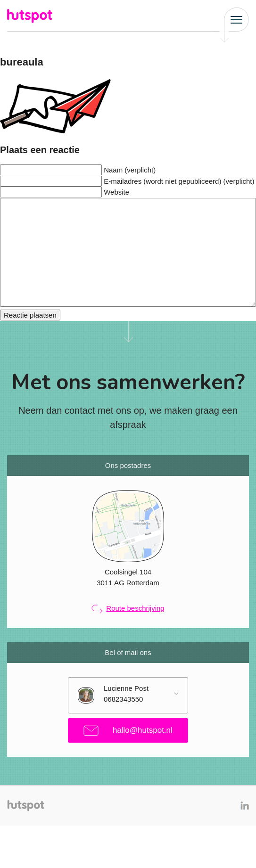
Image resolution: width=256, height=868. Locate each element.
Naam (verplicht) (130, 170)
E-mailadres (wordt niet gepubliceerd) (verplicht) (179, 181)
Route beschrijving (128, 609)
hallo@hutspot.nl (128, 731)
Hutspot (31, 16)
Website (116, 192)
